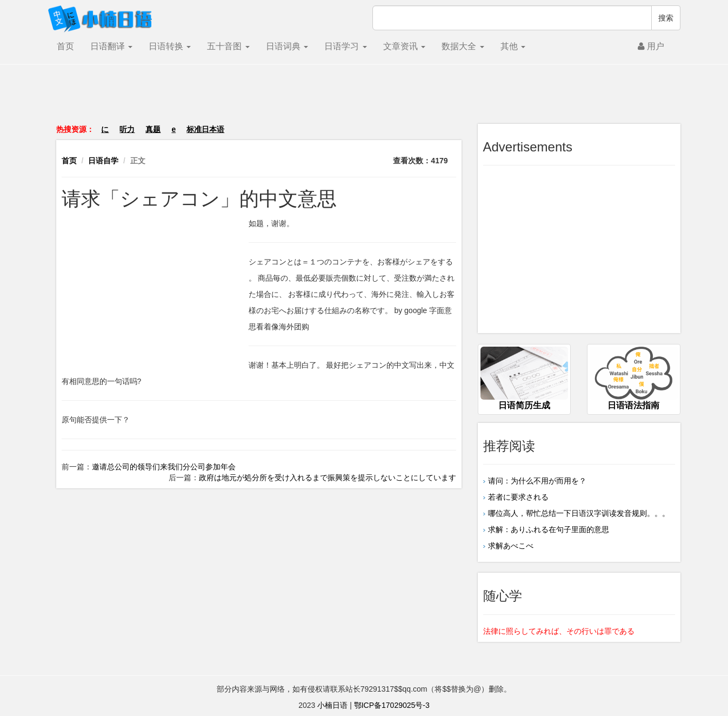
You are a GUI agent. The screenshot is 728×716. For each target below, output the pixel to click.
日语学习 (345, 46)
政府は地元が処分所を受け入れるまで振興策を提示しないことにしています (328, 478)
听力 (127, 129)
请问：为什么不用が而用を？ (537, 481)
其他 (513, 46)
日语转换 (170, 46)
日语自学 (103, 161)
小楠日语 (332, 705)
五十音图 (228, 46)
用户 (651, 46)
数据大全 (463, 46)
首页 (65, 46)
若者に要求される (518, 497)
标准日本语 (205, 129)
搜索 (666, 18)
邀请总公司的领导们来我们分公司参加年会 (164, 467)
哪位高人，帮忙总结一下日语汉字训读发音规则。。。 (579, 513)
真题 (153, 129)
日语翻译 (111, 46)
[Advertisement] (364, 100)
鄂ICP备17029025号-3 (392, 705)
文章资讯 (404, 46)
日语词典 (287, 46)
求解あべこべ (511, 546)
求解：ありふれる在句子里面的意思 (549, 529)
